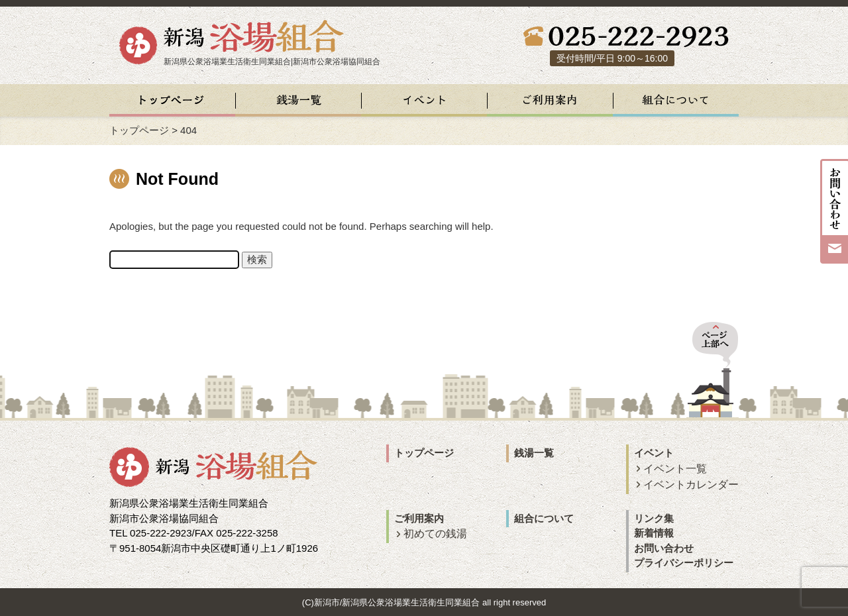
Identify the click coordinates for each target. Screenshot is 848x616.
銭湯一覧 (534, 453)
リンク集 (654, 518)
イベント (654, 453)
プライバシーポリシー (684, 563)
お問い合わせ (664, 548)
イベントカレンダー (691, 485)
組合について (544, 518)
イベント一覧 (675, 469)
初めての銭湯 (435, 534)
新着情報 (654, 533)
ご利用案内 (419, 518)
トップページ (139, 130)
